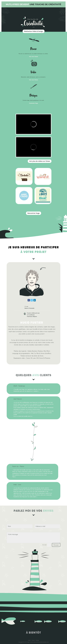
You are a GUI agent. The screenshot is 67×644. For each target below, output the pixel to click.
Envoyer (56, 545)
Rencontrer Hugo (34, 213)
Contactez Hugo (33, 103)
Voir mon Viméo (33, 57)
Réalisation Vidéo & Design (34, 31)
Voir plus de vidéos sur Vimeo (40, 161)
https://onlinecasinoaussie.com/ (52, 256)
